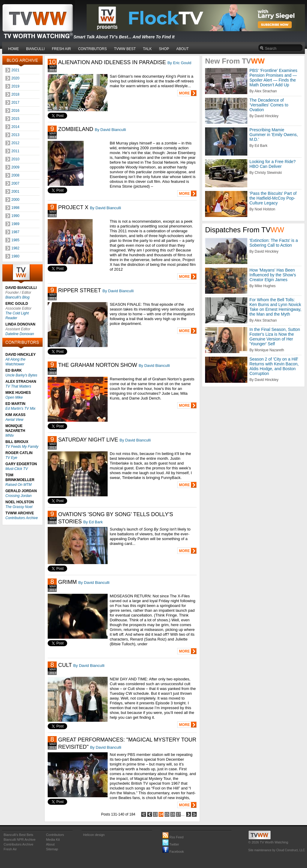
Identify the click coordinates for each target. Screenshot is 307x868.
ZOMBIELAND (76, 129)
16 (173, 814)
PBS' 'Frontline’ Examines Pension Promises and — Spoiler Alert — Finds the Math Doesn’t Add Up (273, 78)
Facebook (173, 852)
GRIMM (67, 582)
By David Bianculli (110, 130)
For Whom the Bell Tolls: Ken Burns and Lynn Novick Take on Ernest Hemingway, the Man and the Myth (275, 307)
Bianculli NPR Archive (19, 840)
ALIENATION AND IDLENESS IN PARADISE (112, 62)
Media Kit (53, 840)
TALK (147, 49)
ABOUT (182, 49)
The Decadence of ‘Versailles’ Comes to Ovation (269, 105)
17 (179, 814)
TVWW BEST (125, 49)
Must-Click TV (17, 469)
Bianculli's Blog (17, 297)
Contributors (55, 835)
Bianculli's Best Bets (18, 835)
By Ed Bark (93, 522)
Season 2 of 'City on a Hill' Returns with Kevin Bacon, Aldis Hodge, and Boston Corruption (274, 366)
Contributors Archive (22, 518)
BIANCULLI (35, 49)
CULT (65, 665)
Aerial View (14, 420)
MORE (184, 93)
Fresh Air (10, 849)
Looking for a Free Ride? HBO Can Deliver (273, 164)
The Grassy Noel (19, 507)
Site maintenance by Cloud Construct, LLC (277, 850)
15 (167, 814)
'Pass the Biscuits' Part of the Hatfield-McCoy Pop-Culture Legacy (273, 198)
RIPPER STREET (80, 290)
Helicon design (94, 835)
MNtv (10, 435)
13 (155, 814)
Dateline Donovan (20, 334)
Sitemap (52, 849)
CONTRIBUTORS (92, 49)
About (50, 844)
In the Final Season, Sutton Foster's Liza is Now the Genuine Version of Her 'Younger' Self (275, 337)
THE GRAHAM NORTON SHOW (98, 365)
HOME (13, 49)
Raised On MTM (18, 485)
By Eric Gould (179, 63)
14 (161, 814)
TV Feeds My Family (22, 447)
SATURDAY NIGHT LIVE (88, 440)
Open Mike (14, 397)
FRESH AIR (61, 49)
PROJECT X (73, 207)
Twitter (171, 844)
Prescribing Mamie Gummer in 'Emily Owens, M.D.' (274, 135)
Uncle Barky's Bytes (21, 375)
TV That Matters (18, 386)
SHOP (164, 49)
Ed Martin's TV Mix (20, 409)
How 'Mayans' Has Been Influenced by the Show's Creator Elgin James (273, 275)
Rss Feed (173, 837)
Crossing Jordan (18, 496)
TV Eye (11, 458)
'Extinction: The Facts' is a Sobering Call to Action (274, 243)
